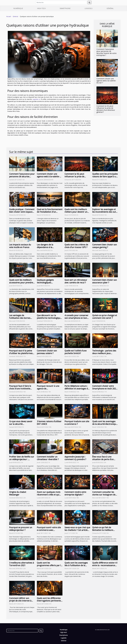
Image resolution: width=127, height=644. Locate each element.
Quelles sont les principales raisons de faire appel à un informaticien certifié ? (105, 177)
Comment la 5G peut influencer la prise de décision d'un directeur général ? (106, 109)
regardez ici (36, 99)
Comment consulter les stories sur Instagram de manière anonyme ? (104, 495)
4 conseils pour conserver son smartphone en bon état (76, 318)
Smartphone (65, 8)
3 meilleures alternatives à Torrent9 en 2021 (22, 564)
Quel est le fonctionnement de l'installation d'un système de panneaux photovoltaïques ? (50, 213)
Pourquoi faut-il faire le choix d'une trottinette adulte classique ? (20, 389)
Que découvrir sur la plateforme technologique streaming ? (49, 318)
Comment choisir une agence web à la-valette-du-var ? (106, 81)
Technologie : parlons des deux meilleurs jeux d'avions (104, 353)
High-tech (41, 8)
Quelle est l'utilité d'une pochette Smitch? (76, 352)
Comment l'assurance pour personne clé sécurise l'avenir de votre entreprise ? (106, 52)
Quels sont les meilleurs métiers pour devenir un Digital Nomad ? (76, 212)
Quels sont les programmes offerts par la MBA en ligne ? (49, 565)
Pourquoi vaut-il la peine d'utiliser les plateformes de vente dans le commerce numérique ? (21, 355)
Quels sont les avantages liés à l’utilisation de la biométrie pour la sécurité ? (76, 567)
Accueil (9, 16)
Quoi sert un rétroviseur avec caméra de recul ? (76, 281)
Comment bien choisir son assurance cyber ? (105, 281)
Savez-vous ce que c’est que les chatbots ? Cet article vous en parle (77, 530)
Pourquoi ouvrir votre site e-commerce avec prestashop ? (49, 530)
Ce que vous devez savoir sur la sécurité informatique (21, 424)
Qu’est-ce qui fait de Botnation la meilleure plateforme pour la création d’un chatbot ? (103, 531)
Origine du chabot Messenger (18, 493)
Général (110, 8)
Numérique (18, 8)
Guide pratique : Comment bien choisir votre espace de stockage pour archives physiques (22, 213)
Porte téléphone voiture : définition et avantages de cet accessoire (77, 389)
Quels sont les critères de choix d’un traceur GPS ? (76, 246)
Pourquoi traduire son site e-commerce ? (77, 423)
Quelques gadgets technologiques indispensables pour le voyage (47, 284)
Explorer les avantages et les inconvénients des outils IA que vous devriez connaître (105, 213)
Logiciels (89, 8)
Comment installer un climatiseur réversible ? (48, 458)
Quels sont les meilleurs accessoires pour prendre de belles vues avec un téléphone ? (21, 284)
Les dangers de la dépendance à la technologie (45, 247)
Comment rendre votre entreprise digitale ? (75, 493)
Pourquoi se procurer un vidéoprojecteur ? (21, 529)
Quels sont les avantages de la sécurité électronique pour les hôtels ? (105, 424)
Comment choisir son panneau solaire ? (47, 352)
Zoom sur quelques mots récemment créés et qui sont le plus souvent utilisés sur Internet (49, 496)
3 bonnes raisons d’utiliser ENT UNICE (49, 423)
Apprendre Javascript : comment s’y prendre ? (75, 458)
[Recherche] (61, 2)
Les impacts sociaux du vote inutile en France (20, 246)
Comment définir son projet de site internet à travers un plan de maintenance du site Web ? (22, 602)
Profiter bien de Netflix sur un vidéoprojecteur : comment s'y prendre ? (22, 459)
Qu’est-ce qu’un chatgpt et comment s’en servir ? (105, 317)
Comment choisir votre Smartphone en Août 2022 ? (105, 389)
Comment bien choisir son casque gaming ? (105, 246)
